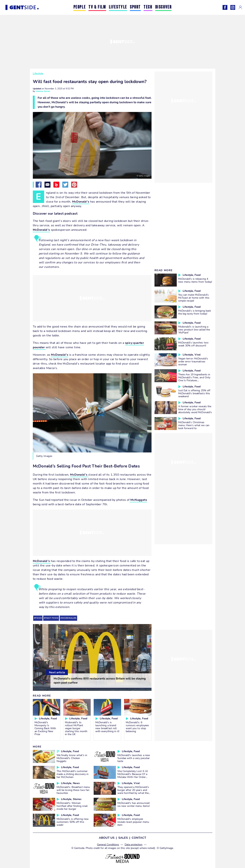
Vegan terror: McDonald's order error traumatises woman (193, 361)
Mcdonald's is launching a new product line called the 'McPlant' (194, 330)
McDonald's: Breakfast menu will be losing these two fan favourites (73, 790)
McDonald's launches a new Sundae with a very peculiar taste (134, 758)
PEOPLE (80, 7)
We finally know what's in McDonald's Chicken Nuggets (72, 758)
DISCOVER (163, 7)
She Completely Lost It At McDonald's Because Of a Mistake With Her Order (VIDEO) (133, 776)
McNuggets (138, 500)
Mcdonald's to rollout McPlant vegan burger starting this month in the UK (76, 728)
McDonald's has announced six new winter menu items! (134, 804)
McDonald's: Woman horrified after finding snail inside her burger (72, 806)
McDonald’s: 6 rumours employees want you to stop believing (137, 727)
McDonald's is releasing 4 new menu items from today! (195, 280)
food (38, 618)
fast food (52, 618)
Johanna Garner (43, 91)
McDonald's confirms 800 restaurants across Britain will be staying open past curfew (100, 681)
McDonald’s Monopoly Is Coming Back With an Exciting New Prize (45, 728)
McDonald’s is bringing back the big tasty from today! (195, 312)
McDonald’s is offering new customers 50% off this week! (73, 822)
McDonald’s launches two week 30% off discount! (193, 344)
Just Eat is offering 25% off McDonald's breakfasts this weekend (194, 393)
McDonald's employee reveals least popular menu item (133, 822)
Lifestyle (38, 73)
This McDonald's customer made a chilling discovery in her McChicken (73, 774)
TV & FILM (97, 7)
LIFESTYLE (118, 7)
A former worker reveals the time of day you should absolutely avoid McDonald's (195, 409)
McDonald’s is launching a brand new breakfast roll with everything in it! (107, 727)
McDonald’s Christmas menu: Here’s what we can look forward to (194, 425)
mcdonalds (69, 618)
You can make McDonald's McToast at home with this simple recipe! (194, 298)
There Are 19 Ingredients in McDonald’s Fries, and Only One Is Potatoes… (194, 377)
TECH (148, 7)
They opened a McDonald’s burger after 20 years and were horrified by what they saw (134, 791)
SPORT (135, 7)
